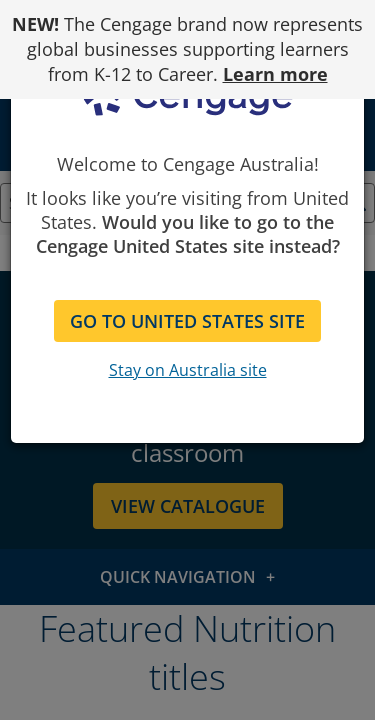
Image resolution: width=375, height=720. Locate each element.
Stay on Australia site (188, 370)
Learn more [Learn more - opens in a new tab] (275, 74)
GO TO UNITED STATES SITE (187, 321)
